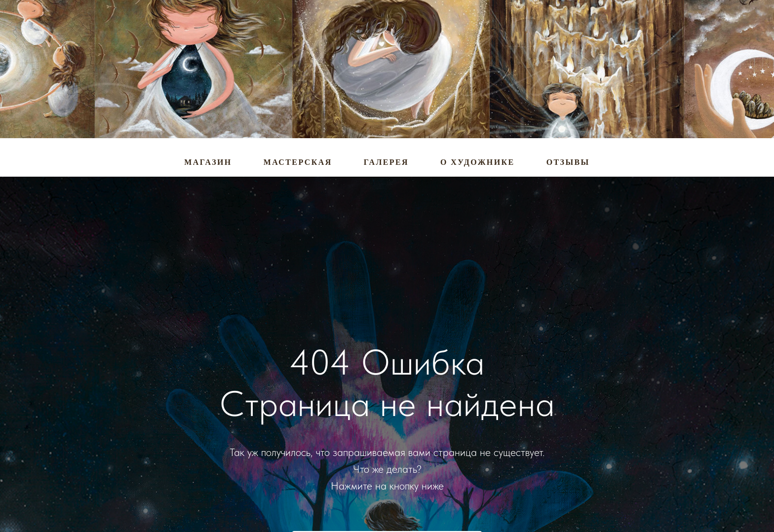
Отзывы (568, 162)
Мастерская (298, 162)
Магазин (208, 162)
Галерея (386, 162)
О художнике (478, 162)
